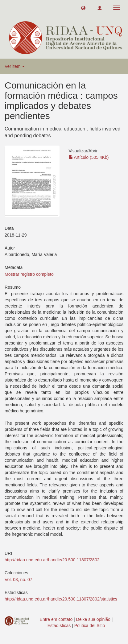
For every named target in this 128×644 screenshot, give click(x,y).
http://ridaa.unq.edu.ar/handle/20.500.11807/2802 (52, 560)
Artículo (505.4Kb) (89, 157)
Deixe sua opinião (93, 619)
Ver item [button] (15, 66)
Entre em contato (56, 619)
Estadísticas (59, 625)
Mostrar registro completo (29, 274)
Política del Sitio (90, 625)
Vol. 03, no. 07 (19, 580)
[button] (83, 8)
